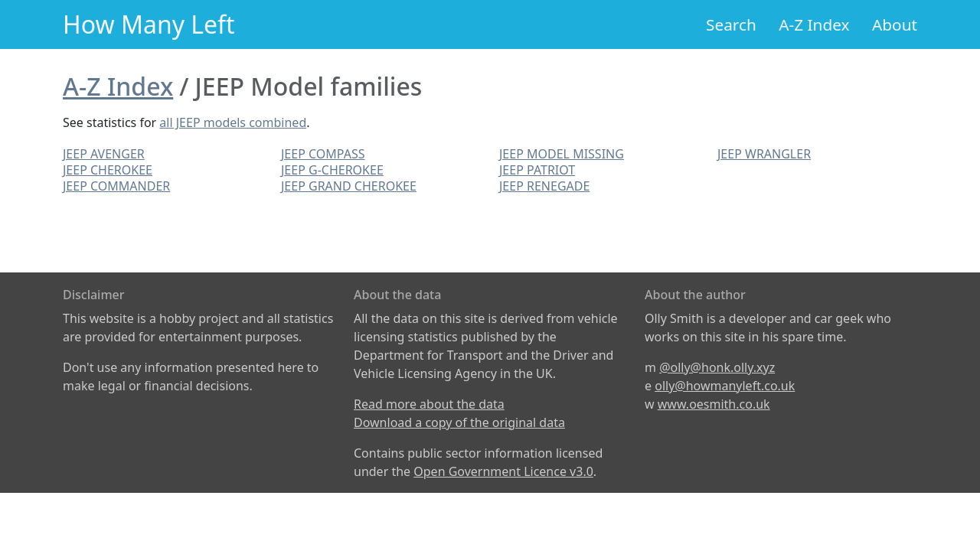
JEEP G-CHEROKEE (332, 170)
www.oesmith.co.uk (714, 404)
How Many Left (149, 24)
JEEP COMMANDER (116, 186)
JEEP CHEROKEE (108, 170)
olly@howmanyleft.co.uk (725, 386)
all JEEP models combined (233, 122)
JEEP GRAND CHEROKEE (349, 186)
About (895, 24)
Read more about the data (429, 404)
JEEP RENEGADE (544, 186)
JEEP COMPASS (323, 154)
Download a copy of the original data (459, 422)
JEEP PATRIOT (537, 170)
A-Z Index (814, 24)
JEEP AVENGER (104, 154)
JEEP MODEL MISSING (562, 154)
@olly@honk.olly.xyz (717, 367)
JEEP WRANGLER (764, 154)
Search (731, 24)
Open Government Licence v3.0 (503, 471)
